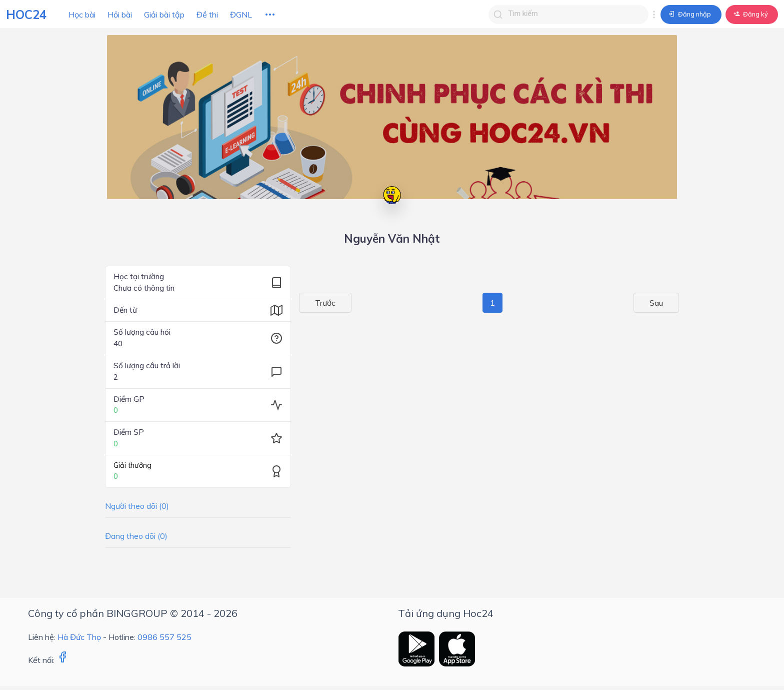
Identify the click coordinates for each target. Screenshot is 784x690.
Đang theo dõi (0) (136, 536)
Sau (666, 303)
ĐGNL (241, 15)
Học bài (82, 15)
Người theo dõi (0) (137, 506)
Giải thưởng (132, 465)
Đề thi (207, 15)
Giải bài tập (164, 15)
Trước (316, 303)
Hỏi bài (120, 15)
